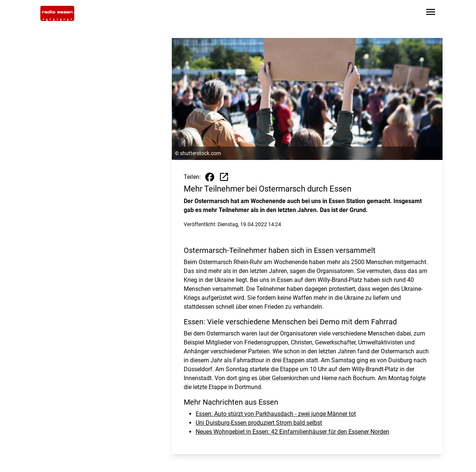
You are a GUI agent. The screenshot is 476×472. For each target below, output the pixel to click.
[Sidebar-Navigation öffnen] (431, 13)
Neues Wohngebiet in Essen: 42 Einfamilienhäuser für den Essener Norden (292, 432)
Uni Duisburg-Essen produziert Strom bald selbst (259, 423)
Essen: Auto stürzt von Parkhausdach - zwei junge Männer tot (276, 414)
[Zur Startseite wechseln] (57, 13)
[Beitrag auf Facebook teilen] (210, 177)
